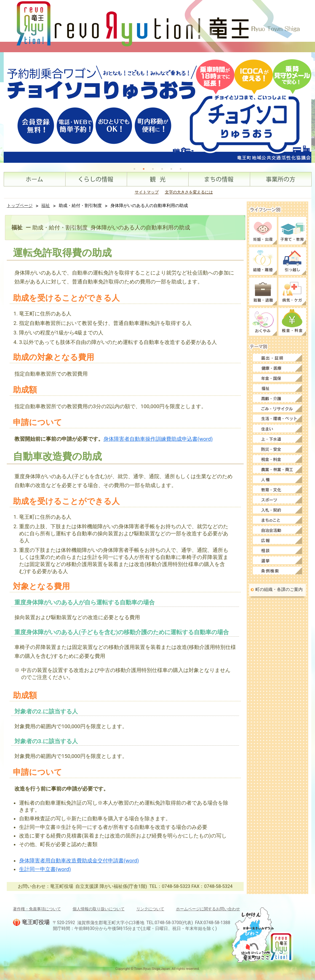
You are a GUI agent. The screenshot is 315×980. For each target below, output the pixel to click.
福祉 (46, 205)
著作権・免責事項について (37, 909)
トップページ (20, 205)
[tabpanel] (157, 107)
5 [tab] (171, 169)
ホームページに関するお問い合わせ (208, 909)
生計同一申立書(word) (45, 869)
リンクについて (150, 909)
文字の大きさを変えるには (189, 192)
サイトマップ (147, 192)
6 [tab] (181, 169)
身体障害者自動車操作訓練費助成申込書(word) (158, 439)
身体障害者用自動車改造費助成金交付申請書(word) (79, 861)
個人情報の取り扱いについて (99, 909)
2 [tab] (144, 169)
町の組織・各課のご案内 (279, 589)
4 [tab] (162, 169)
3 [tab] (153, 169)
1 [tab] (134, 169)
